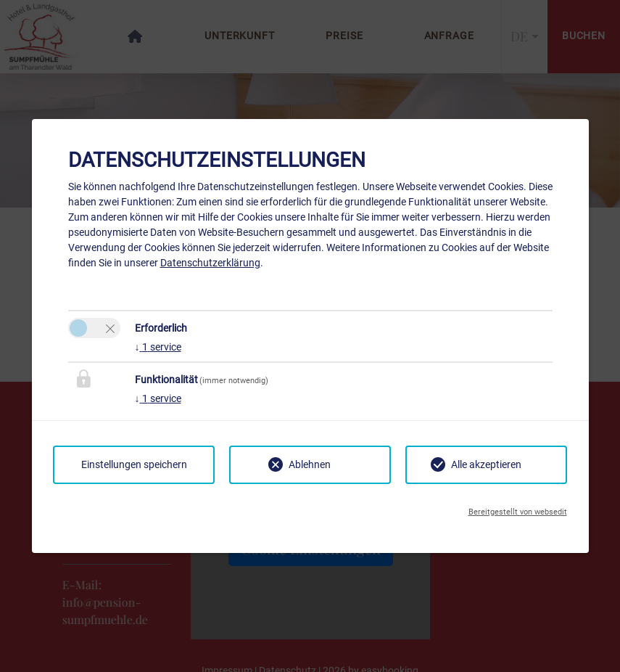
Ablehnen (310, 464)
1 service (158, 347)
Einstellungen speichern (134, 464)
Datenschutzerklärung (210, 263)
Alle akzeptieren (486, 464)
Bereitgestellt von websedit (518, 512)
